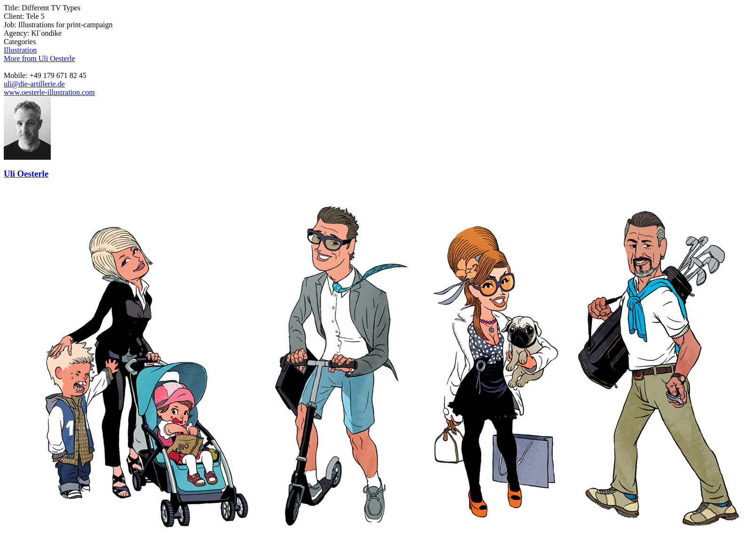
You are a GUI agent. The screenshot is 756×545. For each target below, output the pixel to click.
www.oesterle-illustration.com (49, 92)
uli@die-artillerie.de (34, 84)
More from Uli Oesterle (39, 58)
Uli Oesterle (26, 174)
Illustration (20, 50)
